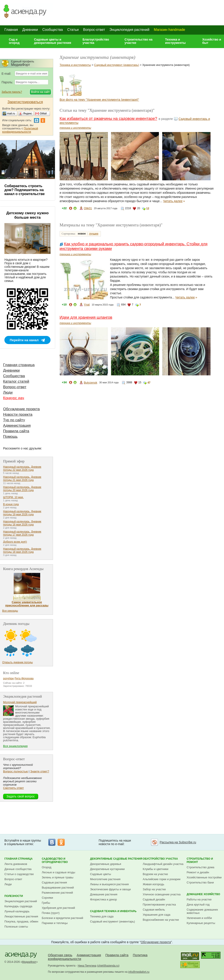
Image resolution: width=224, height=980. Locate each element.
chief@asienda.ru (108, 966)
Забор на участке (154, 889)
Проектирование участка (159, 905)
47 (149, 383)
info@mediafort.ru (139, 972)
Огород (47, 867)
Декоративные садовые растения (116, 859)
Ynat (87, 305)
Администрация (17, 426)
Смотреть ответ (13, 788)
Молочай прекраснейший (20, 702)
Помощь (10, 437)
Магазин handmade (169, 30)
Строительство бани (200, 882)
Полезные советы (16, 927)
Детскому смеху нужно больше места (28, 215)
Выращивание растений (58, 888)
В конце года (11, 504)
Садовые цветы (101, 874)
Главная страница (19, 365)
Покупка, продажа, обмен (21, 921)
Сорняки (47, 898)
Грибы (46, 903)
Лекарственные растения (21, 916)
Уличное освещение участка (162, 894)
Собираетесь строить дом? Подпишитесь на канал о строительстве (24, 190)
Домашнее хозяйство (203, 894)
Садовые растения (54, 882)
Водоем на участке (155, 874)
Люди (8, 392)
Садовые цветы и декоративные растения (53, 41)
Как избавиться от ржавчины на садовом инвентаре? (108, 119)
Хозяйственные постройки (204, 877)
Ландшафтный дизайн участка (163, 864)
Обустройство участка (160, 859)
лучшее (94, 234)
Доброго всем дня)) (15, 542)
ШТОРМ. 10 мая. (13, 497)
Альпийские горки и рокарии (162, 879)
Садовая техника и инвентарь (113, 911)
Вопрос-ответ (94, 30)
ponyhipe (8, 678)
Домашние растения (104, 894)
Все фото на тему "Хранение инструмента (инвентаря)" (99, 100)
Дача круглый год (198, 905)
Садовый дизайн (154, 899)
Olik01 (88, 208)
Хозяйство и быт (212, 41)
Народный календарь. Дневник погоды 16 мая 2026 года (22, 523)
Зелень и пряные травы (57, 877)
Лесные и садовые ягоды (58, 872)
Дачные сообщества (18, 869)
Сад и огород (14, 41)
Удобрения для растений (58, 908)
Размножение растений (57, 893)
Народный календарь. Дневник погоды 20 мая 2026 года (22, 489)
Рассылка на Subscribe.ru (178, 842)
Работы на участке (199, 899)
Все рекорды (10, 611)
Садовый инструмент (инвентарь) (117, 65)
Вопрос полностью (15, 771)
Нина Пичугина (87, 966)
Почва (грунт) (51, 913)
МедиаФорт (29, 962)
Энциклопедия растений (129, 30)
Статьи (73, 30)
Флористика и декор (103, 899)
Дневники (30, 30)
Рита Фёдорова (24, 678)
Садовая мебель (154, 910)
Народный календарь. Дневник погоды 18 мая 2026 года (22, 550)
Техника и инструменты (175, 41)
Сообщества (53, 30)
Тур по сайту (14, 420)
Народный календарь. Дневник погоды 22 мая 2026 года (22, 468)
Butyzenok (91, 383)
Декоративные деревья (106, 864)
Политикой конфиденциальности (20, 130)
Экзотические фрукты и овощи (110, 889)
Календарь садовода (18, 906)
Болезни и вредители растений (62, 918)
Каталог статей (16, 381)
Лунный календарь (17, 911)
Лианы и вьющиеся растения (109, 884)
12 (148, 209)
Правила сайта (16, 431)
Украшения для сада (157, 915)
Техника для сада (102, 916)
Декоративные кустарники (107, 869)
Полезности (14, 896)
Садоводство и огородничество (55, 860)
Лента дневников (16, 864)
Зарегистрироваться (25, 102)
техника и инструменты (75, 128)
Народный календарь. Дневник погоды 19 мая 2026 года (22, 513)
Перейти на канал (24, 340)
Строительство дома (200, 867)
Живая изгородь (153, 884)
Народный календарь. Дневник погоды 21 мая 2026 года (22, 479)
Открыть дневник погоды (17, 662)
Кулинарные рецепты (201, 923)
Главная (11, 30)
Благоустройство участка (96, 41)
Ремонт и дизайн (198, 872)
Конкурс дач (14, 398)
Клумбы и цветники (156, 869)
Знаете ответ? (40, 771)
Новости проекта (18, 415)
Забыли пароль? (12, 92)
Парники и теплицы (55, 923)
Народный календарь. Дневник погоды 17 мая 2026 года (22, 533)
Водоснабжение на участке (161, 920)
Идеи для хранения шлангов (86, 317)
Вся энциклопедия (15, 746)
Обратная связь (60, 955)
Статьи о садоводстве (19, 874)
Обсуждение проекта (21, 409)
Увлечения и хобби (199, 918)
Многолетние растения (105, 879)
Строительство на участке (138, 41)
